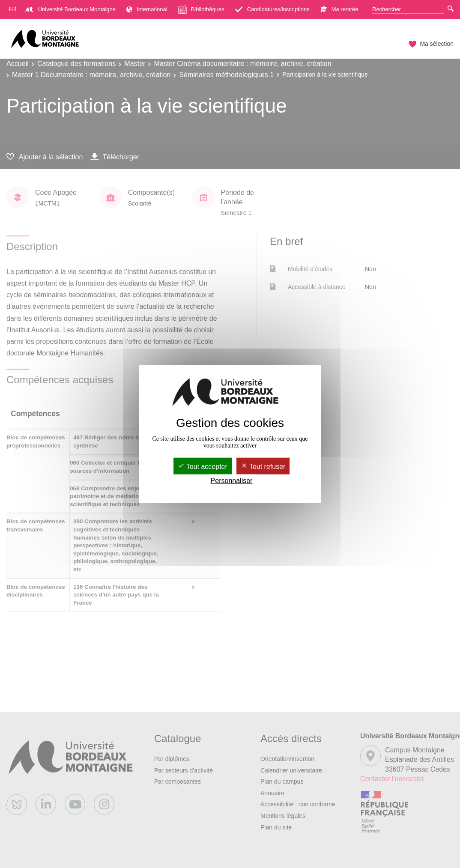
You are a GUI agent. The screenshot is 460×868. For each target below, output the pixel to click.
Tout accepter (203, 466)
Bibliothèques (201, 9)
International (147, 9)
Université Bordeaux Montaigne (70, 9)
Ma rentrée (339, 9)
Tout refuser (263, 466)
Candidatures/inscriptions (272, 9)
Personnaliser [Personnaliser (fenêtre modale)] (232, 481)
